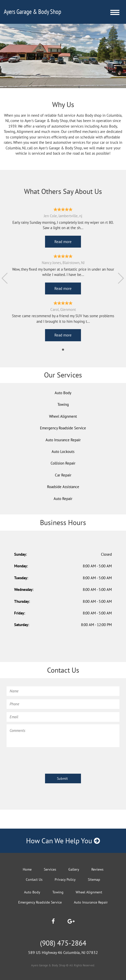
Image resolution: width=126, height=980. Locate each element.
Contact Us (34, 879)
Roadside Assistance (63, 487)
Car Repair (63, 475)
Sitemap (94, 879)
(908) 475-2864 (63, 943)
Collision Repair (63, 463)
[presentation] (45, 759)
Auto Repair (63, 499)
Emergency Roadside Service (63, 428)
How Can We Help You (63, 841)
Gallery (74, 869)
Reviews (97, 869)
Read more (63, 242)
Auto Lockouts (63, 452)
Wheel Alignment (63, 416)
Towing (63, 404)
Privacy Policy (65, 879)
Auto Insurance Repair (63, 440)
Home (27, 869)
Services (50, 869)
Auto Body (63, 393)
